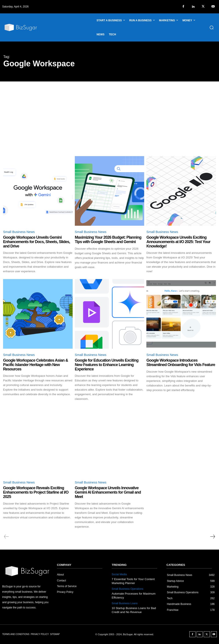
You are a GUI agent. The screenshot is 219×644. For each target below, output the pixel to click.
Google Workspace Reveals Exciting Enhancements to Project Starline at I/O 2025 (36, 492)
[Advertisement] (109, 114)
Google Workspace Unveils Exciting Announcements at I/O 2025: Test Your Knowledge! (178, 242)
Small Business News (19, 232)
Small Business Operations (127, 589)
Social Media (119, 574)
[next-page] (212, 537)
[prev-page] (6, 537)
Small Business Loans (125, 603)
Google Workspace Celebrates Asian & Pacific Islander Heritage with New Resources (36, 365)
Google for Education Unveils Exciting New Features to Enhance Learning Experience (107, 365)
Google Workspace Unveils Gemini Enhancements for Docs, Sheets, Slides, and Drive (37, 242)
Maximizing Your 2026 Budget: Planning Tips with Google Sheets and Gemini (108, 240)
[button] (212, 27)
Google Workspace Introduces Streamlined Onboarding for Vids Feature (181, 363)
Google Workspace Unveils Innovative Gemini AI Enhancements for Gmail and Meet (108, 492)
